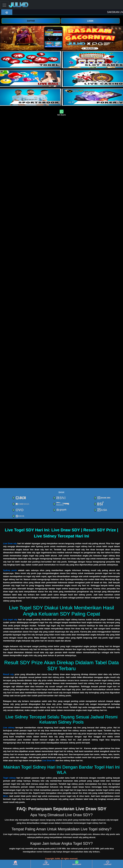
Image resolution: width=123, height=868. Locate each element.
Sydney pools (10, 570)
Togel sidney (9, 778)
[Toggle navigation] (4, 5)
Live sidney (9, 728)
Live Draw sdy (10, 543)
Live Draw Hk (49, 760)
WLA (5, 796)
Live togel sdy (10, 619)
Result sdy (8, 674)
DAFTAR (31, 21)
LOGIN (90, 21)
